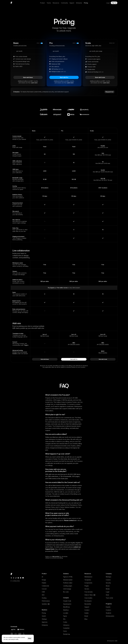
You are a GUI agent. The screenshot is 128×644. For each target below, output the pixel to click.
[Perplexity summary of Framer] (31, 641)
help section (56, 556)
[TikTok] (16, 578)
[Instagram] (18, 578)
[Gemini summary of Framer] (29, 641)
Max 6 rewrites (103, 353)
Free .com (39, 140)
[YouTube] (23, 578)
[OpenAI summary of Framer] (27, 641)
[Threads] (14, 578)
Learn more (34, 83)
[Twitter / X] (11, 578)
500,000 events (75, 344)
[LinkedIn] (21, 578)
